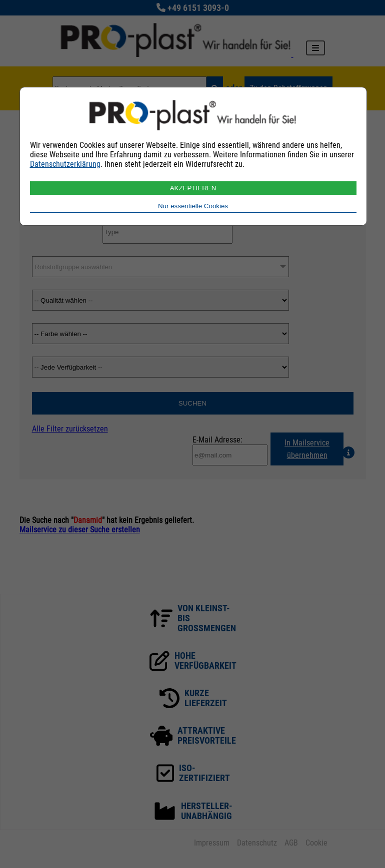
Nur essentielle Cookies (193, 206)
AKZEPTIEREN (193, 188)
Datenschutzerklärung (65, 164)
